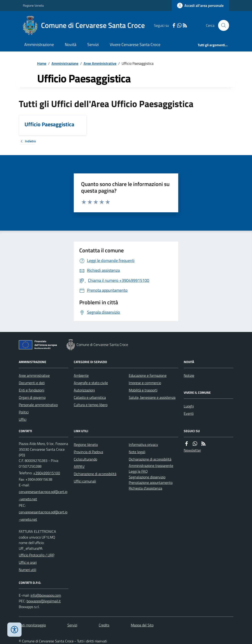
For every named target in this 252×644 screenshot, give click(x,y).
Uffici (23, 419)
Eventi (189, 413)
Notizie (189, 375)
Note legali (137, 452)
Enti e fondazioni (31, 390)
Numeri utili (27, 570)
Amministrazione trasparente (151, 466)
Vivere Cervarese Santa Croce (135, 44)
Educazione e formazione (148, 375)
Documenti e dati (32, 383)
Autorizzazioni (84, 390)
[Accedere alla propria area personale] (200, 5)
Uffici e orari (28, 562)
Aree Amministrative (100, 63)
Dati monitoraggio (32, 625)
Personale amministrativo (38, 405)
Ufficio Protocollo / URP (37, 555)
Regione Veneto (33, 5)
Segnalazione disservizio (147, 477)
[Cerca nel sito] (222, 25)
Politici (24, 412)
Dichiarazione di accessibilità (95, 474)
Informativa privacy (143, 445)
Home (42, 63)
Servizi (93, 44)
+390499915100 (47, 473)
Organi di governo (32, 397)
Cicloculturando (85, 459)
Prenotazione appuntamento (151, 482)
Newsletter (192, 450)
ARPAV (79, 466)
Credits (104, 625)
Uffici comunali (85, 481)
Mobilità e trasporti (143, 390)
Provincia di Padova (88, 452)
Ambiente (81, 375)
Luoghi (189, 406)
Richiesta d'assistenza (145, 488)
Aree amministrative (34, 375)
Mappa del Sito (142, 625)
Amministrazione (39, 44)
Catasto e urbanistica (90, 397)
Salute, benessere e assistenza (152, 397)
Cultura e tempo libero (91, 405)
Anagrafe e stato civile (91, 383)
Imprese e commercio (145, 383)
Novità (71, 44)
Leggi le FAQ (138, 471)
